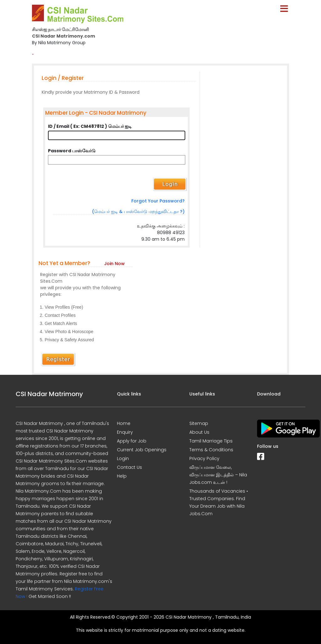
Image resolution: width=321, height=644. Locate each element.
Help (122, 476)
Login (123, 458)
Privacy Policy (204, 458)
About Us (199, 432)
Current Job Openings (142, 450)
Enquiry (125, 432)
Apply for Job (132, 441)
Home (124, 423)
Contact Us (129, 467)
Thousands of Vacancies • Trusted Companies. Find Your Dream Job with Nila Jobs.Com (219, 502)
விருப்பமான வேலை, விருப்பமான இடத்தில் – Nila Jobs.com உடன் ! (218, 475)
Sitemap (199, 423)
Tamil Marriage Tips (211, 441)
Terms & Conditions (211, 450)
